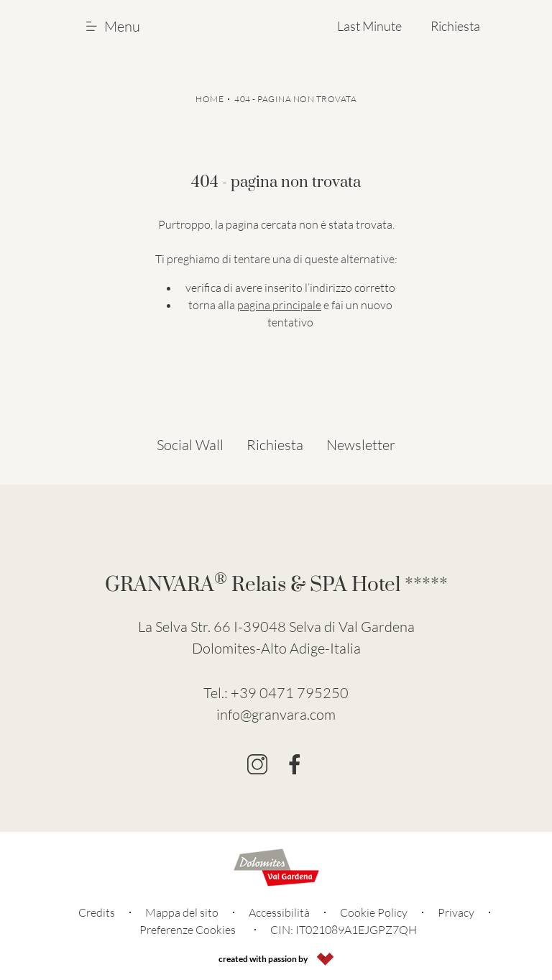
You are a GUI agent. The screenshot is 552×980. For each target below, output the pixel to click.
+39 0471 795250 (290, 693)
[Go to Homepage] (246, 26)
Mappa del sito (182, 912)
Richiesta (455, 26)
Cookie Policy (374, 912)
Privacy (456, 912)
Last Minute (369, 26)
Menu (113, 26)
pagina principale (279, 305)
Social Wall (190, 445)
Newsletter (361, 445)
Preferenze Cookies (188, 930)
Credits (97, 912)
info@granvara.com (276, 714)
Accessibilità (279, 912)
